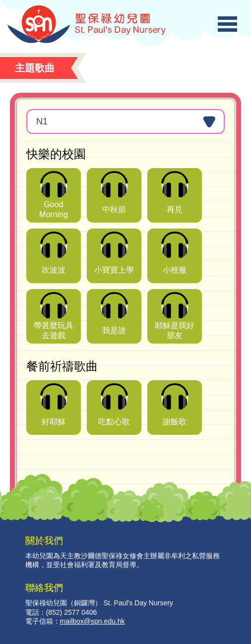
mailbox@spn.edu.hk (93, 621)
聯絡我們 (44, 587)
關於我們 (44, 540)
